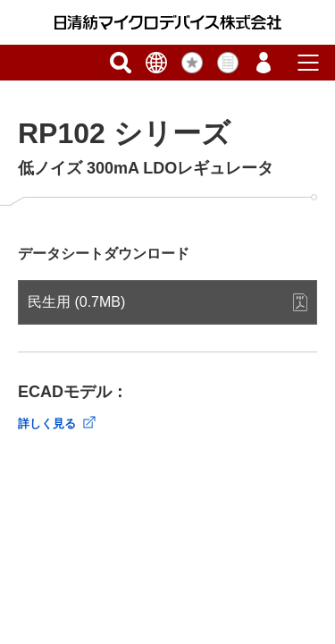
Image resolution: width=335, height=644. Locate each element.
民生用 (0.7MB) (76, 302)
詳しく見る (47, 424)
